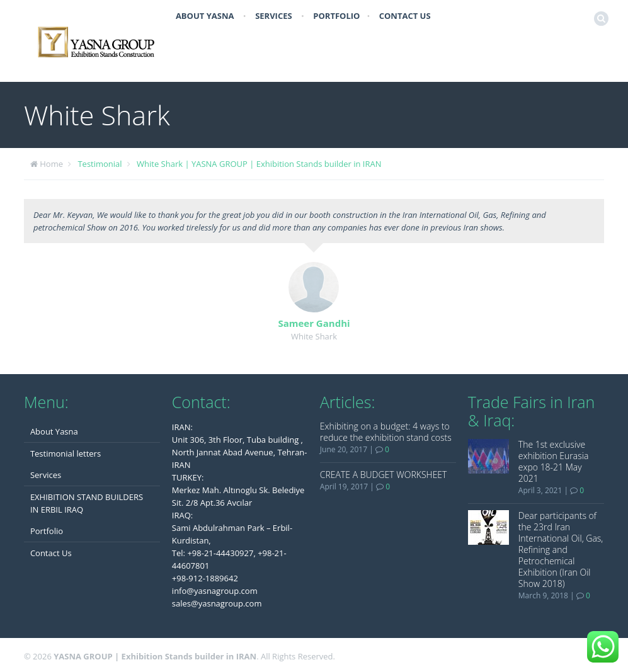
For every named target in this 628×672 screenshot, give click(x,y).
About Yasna (205, 16)
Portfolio (336, 16)
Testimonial (100, 164)
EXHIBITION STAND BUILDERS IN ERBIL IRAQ (87, 503)
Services (274, 16)
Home (51, 164)
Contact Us (405, 16)
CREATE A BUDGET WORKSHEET (384, 475)
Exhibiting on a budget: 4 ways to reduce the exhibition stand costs (386, 432)
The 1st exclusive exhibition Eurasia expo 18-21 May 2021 (554, 461)
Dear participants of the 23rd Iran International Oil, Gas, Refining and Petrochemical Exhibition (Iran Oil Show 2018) (561, 550)
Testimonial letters (66, 453)
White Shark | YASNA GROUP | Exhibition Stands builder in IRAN (259, 164)
